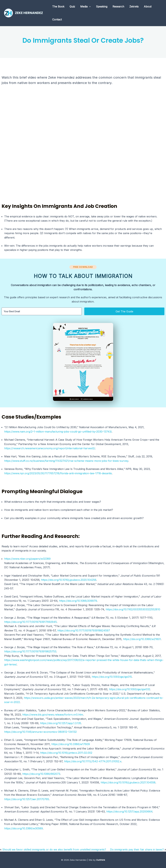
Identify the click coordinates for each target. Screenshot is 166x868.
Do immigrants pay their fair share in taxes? (137, 849)
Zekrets (134, 6)
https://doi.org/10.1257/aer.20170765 (27, 799)
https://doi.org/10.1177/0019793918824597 (84, 630)
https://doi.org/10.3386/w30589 (24, 828)
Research (118, 6)
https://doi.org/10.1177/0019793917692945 (30, 622)
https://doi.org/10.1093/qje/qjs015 (112, 677)
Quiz (72, 6)
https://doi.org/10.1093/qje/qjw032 (130, 689)
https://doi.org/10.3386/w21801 (142, 639)
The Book (58, 6)
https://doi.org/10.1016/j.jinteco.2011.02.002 (66, 753)
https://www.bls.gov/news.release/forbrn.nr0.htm (53, 715)
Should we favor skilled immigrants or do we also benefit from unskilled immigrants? (54, 849)
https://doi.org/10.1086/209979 (78, 601)
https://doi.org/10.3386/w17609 (71, 744)
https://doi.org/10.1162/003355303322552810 (133, 609)
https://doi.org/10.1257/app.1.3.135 (61, 723)
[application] (89, 6)
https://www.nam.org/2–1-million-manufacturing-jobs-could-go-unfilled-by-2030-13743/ (58, 432)
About (148, 6)
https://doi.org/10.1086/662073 (41, 774)
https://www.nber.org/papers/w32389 (27, 559)
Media (86, 6)
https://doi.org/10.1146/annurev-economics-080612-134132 (40, 732)
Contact (57, 19)
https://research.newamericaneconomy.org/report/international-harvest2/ (50, 448)
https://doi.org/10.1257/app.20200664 (129, 811)
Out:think (101, 860)
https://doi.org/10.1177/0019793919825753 (30, 651)
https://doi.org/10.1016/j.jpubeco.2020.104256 (69, 580)
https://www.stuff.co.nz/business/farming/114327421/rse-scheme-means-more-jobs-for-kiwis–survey (66, 461)
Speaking (102, 6)
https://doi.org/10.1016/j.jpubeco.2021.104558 (128, 782)
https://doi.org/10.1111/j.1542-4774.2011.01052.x (93, 761)
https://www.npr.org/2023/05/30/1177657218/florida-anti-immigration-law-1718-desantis (58, 473)
